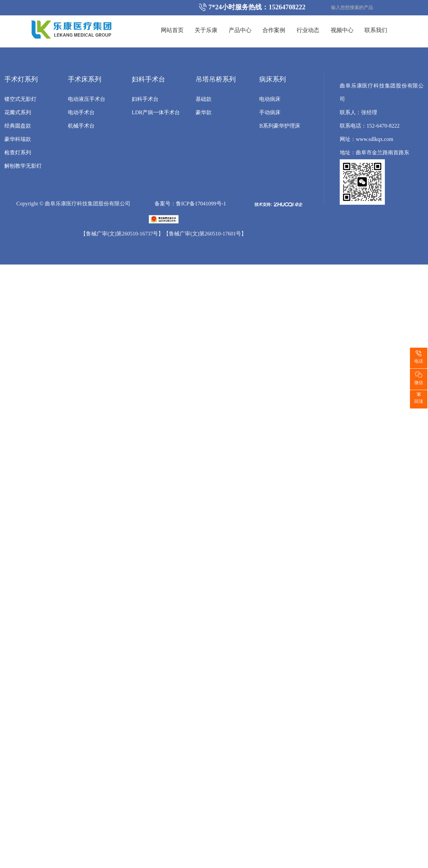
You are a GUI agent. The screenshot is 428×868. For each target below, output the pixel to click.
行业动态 (308, 30)
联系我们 (376, 30)
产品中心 (240, 30)
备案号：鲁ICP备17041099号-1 (190, 204)
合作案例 (274, 30)
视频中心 (342, 30)
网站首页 (172, 30)
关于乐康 (206, 30)
